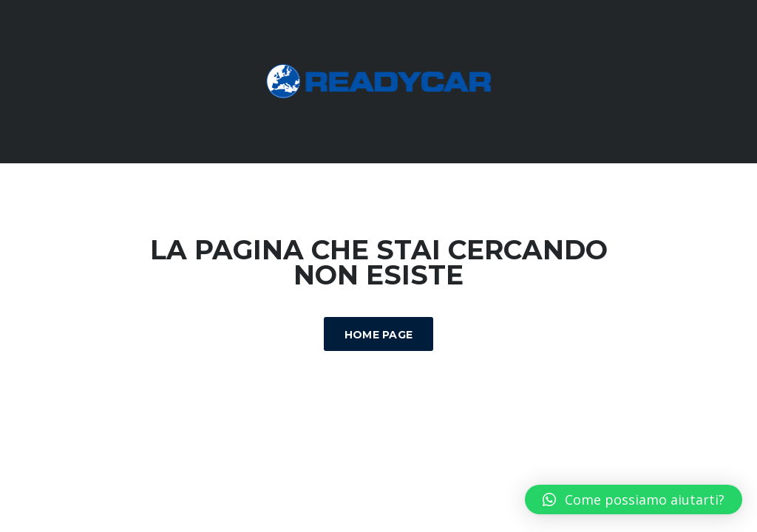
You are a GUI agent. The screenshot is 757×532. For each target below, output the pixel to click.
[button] (634, 499)
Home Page (379, 335)
